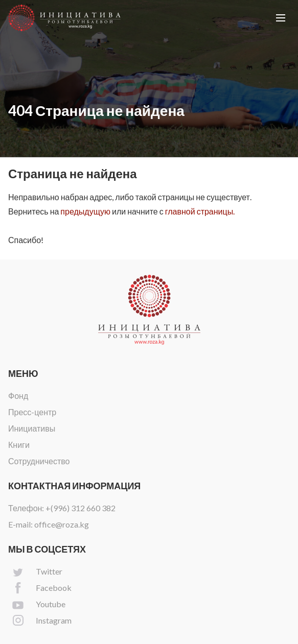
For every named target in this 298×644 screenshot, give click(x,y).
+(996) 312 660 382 (81, 508)
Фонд (18, 396)
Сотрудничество (39, 461)
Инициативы (32, 428)
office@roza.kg (62, 524)
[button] (281, 18)
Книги (19, 445)
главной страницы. (200, 211)
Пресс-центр (32, 412)
